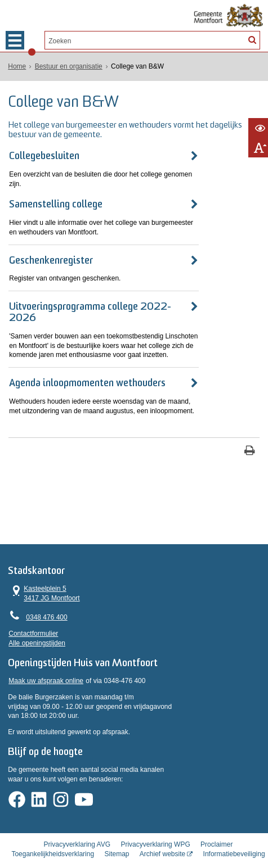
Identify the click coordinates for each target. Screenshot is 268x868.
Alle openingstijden (37, 625)
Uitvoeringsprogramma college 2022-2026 (104, 298)
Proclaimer (216, 826)
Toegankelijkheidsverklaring (53, 836)
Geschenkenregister (51, 251)
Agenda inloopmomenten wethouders (87, 363)
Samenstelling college (56, 195)
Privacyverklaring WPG (155, 826)
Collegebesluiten (44, 156)
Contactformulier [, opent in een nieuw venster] (33, 616)
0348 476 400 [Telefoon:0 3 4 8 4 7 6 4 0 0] (46, 599)
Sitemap (117, 836)
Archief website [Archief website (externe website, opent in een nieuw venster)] (162, 836)
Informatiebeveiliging (234, 836)
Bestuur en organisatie (69, 66)
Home (17, 66)
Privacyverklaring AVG (77, 826)
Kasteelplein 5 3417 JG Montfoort (44, 575)
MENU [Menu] (15, 40)
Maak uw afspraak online (46, 666)
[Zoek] (252, 39)
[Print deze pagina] (250, 430)
